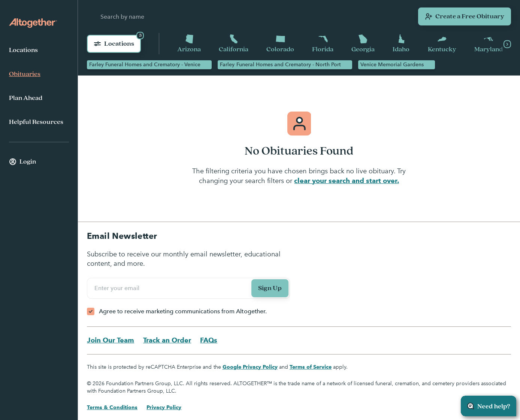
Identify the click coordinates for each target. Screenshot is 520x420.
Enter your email (118, 288)
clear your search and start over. (346, 181)
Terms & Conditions (112, 407)
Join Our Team (111, 340)
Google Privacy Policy (250, 367)
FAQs (209, 340)
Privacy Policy (164, 407)
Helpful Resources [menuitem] (36, 122)
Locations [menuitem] (23, 50)
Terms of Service (311, 367)
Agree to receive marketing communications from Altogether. (183, 311)
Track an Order (167, 340)
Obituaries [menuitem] (25, 74)
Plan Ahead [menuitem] (26, 98)
